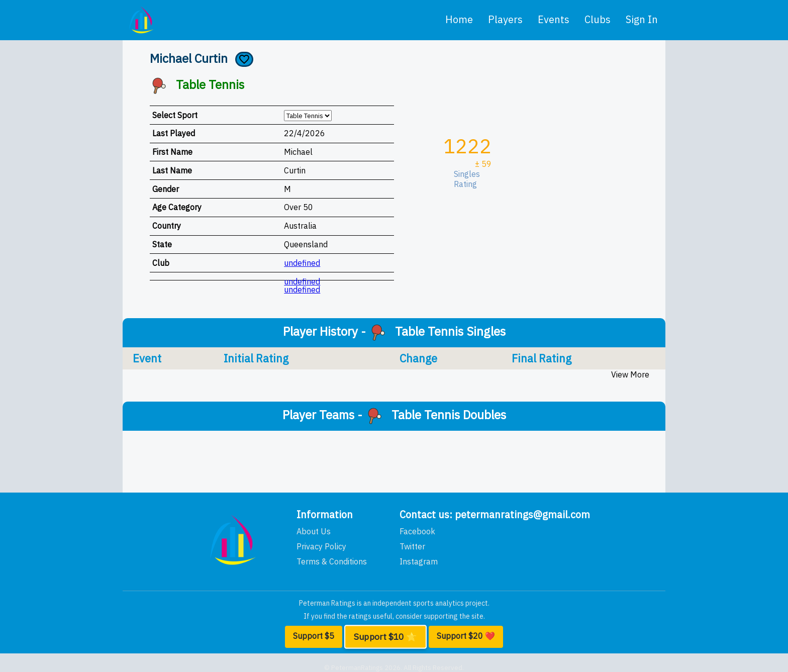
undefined (302, 263)
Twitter (412, 546)
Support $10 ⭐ (385, 637)
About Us (314, 531)
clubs (598, 19)
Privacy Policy (321, 546)
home (459, 19)
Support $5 (314, 636)
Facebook (417, 531)
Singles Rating (469, 179)
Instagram (419, 561)
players (505, 19)
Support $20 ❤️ (466, 636)
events (554, 19)
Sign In (642, 19)
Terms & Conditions (332, 561)
